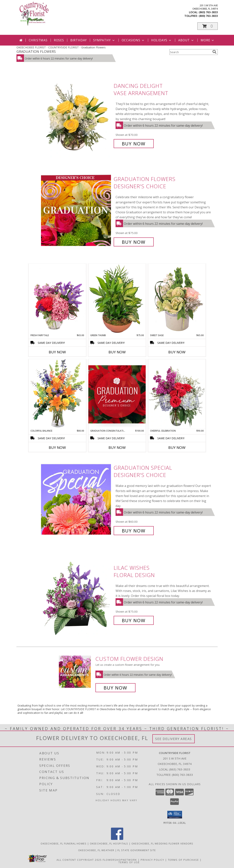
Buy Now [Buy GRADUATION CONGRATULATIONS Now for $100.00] (117, 447)
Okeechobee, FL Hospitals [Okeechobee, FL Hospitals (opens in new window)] (109, 843)
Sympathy (104, 40)
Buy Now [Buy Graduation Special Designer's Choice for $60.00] (134, 531)
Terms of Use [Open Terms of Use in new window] (129, 862)
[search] (214, 52)
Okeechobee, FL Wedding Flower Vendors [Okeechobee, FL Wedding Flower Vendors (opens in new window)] (162, 843)
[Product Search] (190, 52)
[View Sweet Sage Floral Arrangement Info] (177, 299)
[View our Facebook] (117, 839)
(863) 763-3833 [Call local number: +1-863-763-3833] (208, 12)
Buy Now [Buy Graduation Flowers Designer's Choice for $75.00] (134, 242)
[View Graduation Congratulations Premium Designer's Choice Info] (117, 394)
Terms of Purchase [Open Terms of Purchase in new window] (183, 860)
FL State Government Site (137, 850)
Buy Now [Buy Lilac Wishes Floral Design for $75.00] (134, 620)
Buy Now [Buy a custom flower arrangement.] (115, 688)
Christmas (38, 40)
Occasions (133, 40)
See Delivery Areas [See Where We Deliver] (174, 739)
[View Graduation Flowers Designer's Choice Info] (76, 211)
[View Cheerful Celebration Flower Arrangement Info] (177, 394)
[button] (208, 26)
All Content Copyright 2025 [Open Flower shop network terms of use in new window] (79, 860)
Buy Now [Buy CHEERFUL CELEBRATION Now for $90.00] (177, 447)
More (208, 40)
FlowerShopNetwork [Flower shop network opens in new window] (120, 860)
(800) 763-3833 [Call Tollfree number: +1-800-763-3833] (182, 775)
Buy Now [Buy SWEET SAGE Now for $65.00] (177, 352)
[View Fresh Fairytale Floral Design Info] (57, 299)
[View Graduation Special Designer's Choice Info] (76, 499)
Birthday (79, 40)
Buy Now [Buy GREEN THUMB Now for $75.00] (117, 352)
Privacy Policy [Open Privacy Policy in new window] (152, 860)
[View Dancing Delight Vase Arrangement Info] (76, 115)
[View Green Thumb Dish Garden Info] (117, 299)
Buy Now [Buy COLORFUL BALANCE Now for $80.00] (57, 447)
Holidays (162, 40)
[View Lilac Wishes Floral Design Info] (76, 594)
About (186, 40)
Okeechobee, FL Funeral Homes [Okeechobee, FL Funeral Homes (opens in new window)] (64, 843)
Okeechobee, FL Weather (96, 850)
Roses (59, 40)
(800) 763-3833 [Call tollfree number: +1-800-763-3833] (208, 16)
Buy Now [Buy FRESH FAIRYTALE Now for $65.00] (57, 352)
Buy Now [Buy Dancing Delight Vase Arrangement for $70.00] (134, 144)
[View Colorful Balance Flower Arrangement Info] (57, 394)
